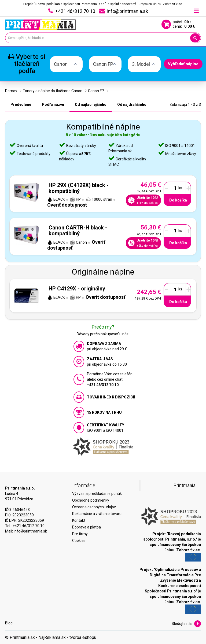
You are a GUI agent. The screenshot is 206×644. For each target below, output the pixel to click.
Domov (11, 91)
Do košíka (178, 200)
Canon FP (96, 91)
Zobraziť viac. (173, 4)
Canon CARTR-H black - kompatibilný (78, 231)
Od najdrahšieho (132, 105)
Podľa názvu (53, 105)
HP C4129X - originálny (77, 289)
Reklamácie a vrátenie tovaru (97, 514)
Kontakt (79, 520)
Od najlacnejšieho (91, 105)
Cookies (79, 541)
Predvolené (21, 105)
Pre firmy (80, 534)
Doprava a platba (87, 527)
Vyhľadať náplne (183, 64)
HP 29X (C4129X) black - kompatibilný (79, 188)
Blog (9, 623)
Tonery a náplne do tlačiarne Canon (53, 91)
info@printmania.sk (30, 531)
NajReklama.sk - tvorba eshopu (67, 637)
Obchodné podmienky (91, 500)
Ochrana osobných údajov (94, 507)
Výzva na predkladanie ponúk (97, 494)
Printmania (185, 485)
